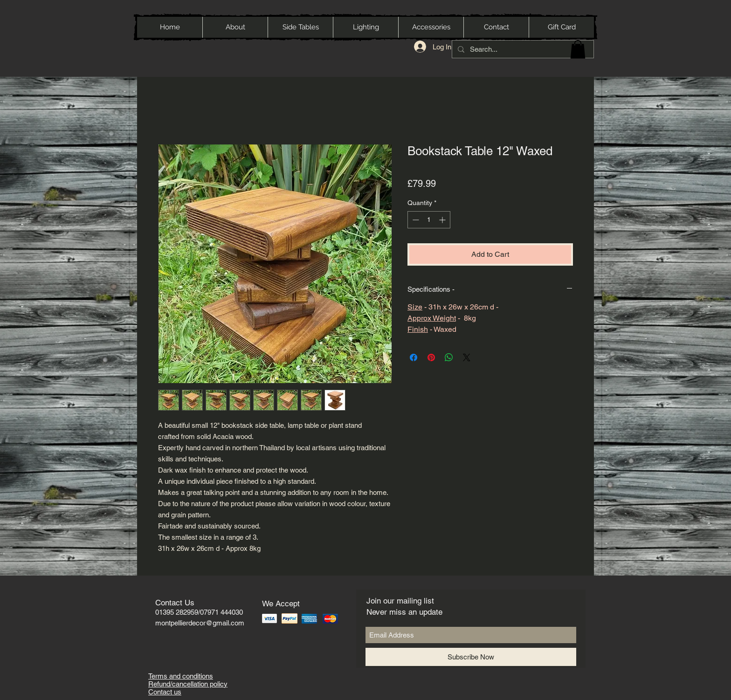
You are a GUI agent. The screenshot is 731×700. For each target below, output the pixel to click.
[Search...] (522, 49)
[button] (578, 49)
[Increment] (443, 220)
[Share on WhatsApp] (449, 357)
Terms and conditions (181, 676)
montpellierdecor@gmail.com (200, 623)
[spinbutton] (429, 220)
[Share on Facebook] (414, 357)
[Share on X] (467, 357)
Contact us (165, 692)
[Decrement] (415, 220)
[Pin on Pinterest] (431, 357)
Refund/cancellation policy (188, 684)
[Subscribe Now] (471, 657)
